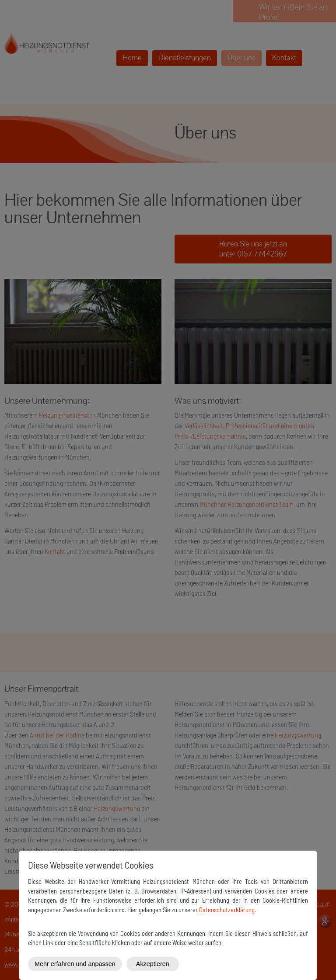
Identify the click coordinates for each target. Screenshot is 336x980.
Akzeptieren (153, 964)
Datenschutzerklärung (227, 910)
